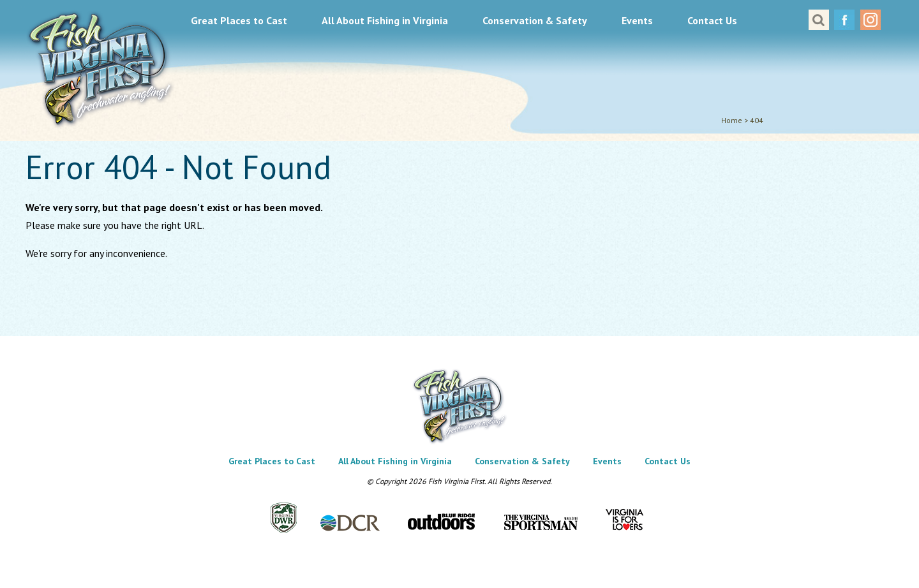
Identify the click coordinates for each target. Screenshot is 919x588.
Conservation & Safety (535, 20)
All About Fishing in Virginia (385, 20)
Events (637, 20)
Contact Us (712, 20)
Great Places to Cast (239, 20)
